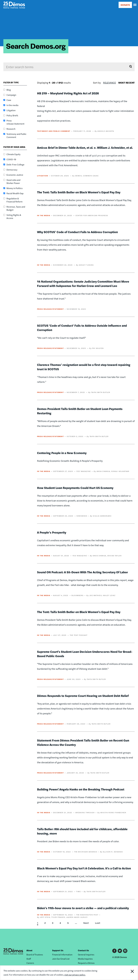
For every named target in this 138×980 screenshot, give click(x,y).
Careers (30, 963)
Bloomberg (78, 595)
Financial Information (62, 955)
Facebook (114, 951)
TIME (78, 891)
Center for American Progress (92, 215)
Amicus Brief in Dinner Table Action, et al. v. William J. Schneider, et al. (85, 148)
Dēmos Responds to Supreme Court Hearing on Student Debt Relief (83, 696)
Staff (29, 959)
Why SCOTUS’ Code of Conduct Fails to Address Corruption (77, 232)
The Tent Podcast (79, 635)
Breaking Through (85, 812)
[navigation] (135, 5)
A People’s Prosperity (52, 532)
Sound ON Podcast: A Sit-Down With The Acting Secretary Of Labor (82, 572)
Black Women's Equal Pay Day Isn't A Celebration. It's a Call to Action (84, 868)
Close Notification (125, 973)
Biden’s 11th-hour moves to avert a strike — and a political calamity (83, 908)
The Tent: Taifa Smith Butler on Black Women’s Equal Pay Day (79, 192)
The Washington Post (87, 915)
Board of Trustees (35, 955)
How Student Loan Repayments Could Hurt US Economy (75, 488)
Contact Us (83, 950)
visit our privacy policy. (75, 975)
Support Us (58, 950)
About (29, 950)
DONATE (125, 5)
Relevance (109, 83)
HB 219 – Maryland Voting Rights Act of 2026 (68, 93)
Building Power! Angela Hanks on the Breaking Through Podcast (81, 789)
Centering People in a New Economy (62, 453)
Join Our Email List (61, 959)
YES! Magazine (84, 471)
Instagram (125, 951)
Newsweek (82, 516)
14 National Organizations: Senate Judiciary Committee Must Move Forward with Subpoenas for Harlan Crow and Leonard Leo (83, 284)
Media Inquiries (85, 959)
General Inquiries (86, 955)
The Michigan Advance (86, 852)
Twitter (120, 951)
